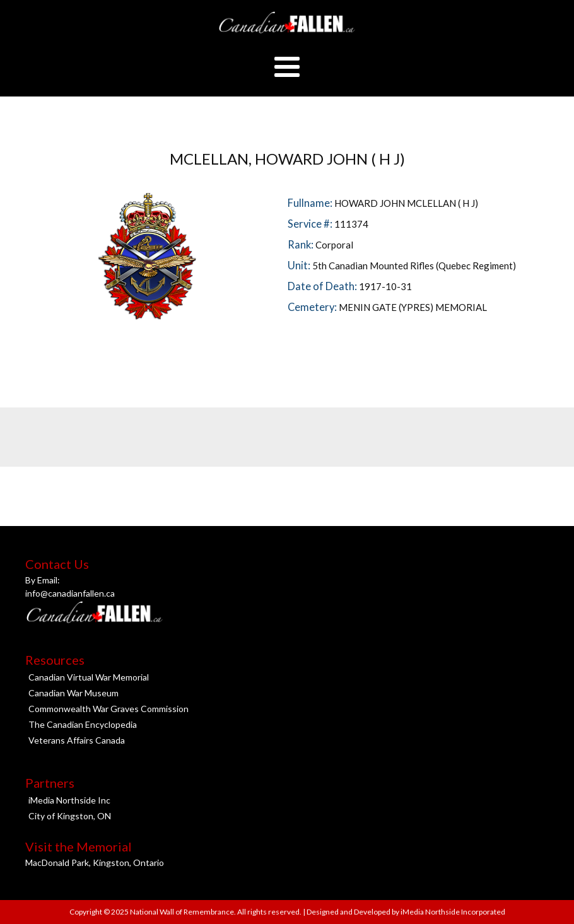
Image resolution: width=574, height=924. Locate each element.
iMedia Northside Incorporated (452, 912)
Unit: (300, 266)
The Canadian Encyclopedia (83, 724)
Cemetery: (313, 307)
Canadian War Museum (73, 693)
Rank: (302, 245)
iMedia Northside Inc (69, 800)
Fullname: (311, 203)
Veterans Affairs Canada (77, 740)
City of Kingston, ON (70, 816)
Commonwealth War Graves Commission (108, 709)
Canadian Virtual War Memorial (89, 677)
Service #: (311, 224)
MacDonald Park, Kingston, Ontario (95, 863)
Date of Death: (323, 286)
